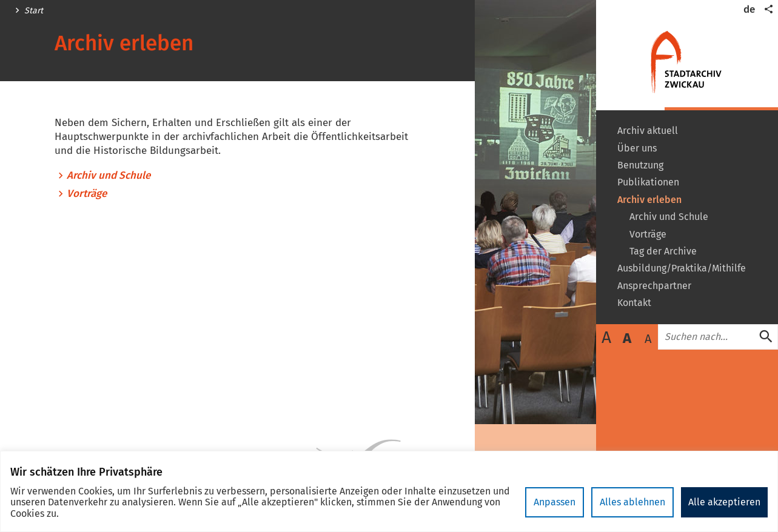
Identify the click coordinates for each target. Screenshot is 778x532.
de (749, 9)
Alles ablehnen (632, 502)
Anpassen (555, 502)
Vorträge (87, 194)
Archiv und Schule (109, 176)
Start (34, 11)
